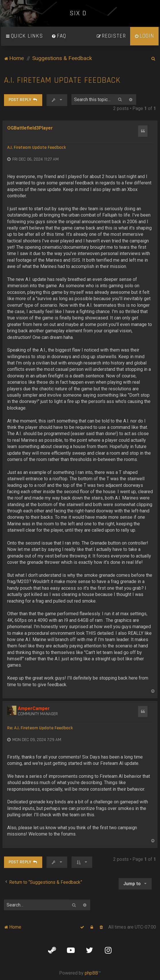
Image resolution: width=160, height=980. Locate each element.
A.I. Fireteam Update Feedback (62, 80)
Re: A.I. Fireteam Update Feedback (40, 728)
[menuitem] (59, 36)
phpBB (91, 973)
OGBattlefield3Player (30, 128)
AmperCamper (34, 708)
